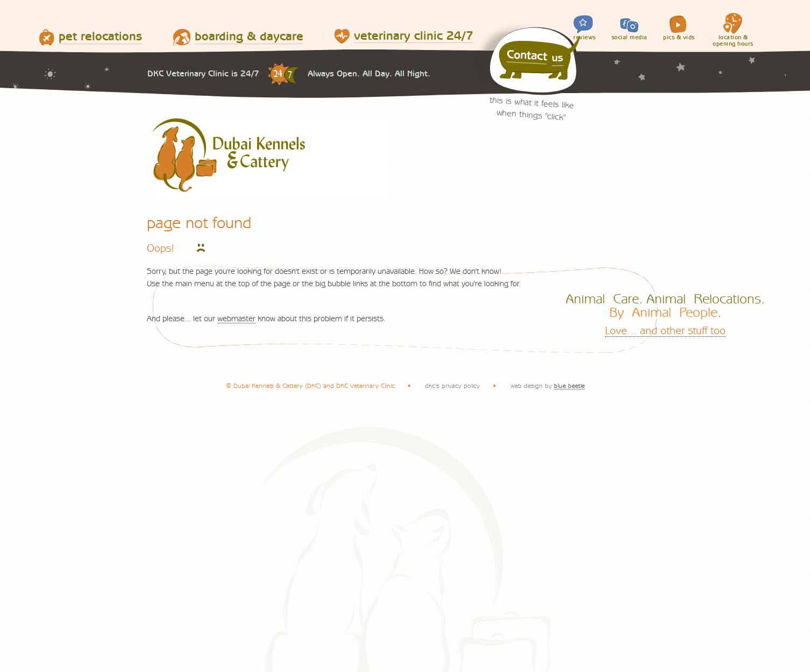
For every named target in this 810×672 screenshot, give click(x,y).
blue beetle (569, 386)
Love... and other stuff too (665, 331)
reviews (585, 37)
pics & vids (679, 37)
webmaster (236, 319)
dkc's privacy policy (452, 386)
